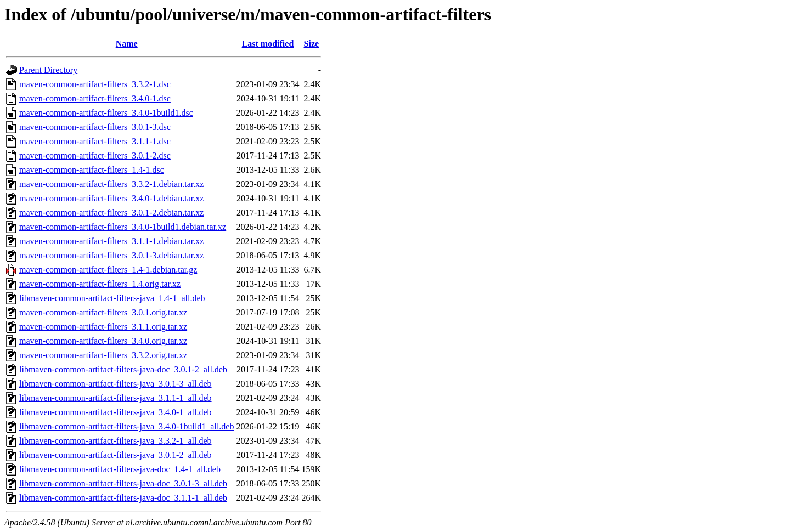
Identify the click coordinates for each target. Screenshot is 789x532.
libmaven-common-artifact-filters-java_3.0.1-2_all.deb (115, 455)
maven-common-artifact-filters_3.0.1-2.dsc (95, 155)
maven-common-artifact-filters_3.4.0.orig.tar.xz (103, 341)
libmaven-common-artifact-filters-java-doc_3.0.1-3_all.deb (123, 483)
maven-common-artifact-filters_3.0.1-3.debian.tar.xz (111, 255)
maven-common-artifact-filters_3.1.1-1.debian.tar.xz (111, 241)
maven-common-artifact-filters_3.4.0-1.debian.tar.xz (111, 198)
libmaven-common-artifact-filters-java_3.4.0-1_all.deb (115, 412)
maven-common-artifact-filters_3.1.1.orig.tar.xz (103, 327)
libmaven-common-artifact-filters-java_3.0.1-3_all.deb (115, 384)
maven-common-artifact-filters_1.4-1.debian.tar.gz (108, 270)
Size (312, 44)
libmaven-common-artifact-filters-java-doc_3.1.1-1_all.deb (123, 498)
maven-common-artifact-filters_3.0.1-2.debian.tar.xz (111, 213)
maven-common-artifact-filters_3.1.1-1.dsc (95, 141)
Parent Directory (48, 70)
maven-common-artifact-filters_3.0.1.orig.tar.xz (103, 312)
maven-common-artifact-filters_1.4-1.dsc (92, 170)
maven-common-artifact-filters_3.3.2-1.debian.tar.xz (111, 184)
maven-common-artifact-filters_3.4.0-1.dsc (95, 98)
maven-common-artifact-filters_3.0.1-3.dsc (95, 127)
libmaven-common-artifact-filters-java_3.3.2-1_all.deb (115, 441)
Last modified (268, 44)
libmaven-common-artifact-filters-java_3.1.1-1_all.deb (115, 398)
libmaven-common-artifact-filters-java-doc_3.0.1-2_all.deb (123, 369)
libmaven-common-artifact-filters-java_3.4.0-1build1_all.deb (126, 426)
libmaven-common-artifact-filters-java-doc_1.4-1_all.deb (120, 469)
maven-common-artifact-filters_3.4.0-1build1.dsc (106, 113)
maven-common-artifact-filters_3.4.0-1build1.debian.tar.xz (123, 227)
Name (127, 44)
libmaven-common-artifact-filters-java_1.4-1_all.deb (112, 298)
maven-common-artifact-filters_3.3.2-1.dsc (95, 84)
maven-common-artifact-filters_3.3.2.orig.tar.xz (103, 355)
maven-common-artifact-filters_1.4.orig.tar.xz (100, 284)
